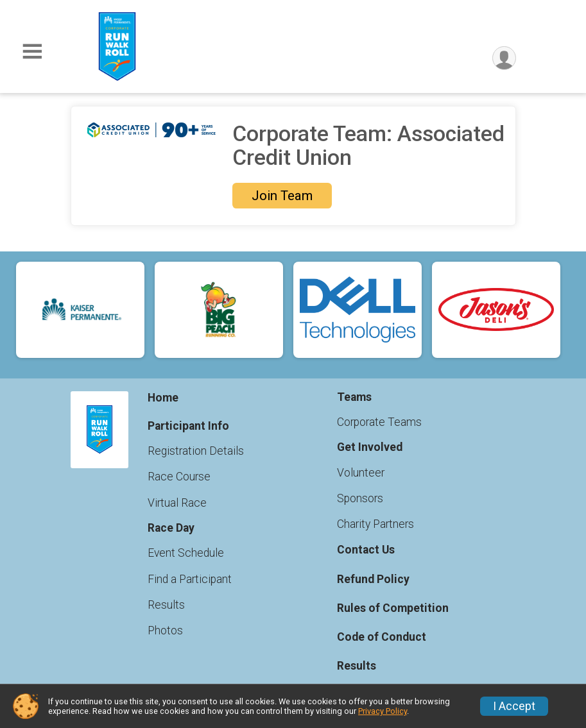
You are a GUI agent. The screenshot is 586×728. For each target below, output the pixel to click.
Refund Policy (373, 579)
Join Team (282, 196)
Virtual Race (177, 503)
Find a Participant (190, 579)
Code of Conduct (382, 637)
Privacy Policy (383, 711)
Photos (165, 631)
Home (163, 398)
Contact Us (366, 550)
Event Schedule (186, 553)
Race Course (179, 477)
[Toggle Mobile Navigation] (32, 52)
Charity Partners (375, 524)
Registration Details (196, 451)
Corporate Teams (379, 422)
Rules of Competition (393, 608)
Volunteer (361, 473)
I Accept (514, 706)
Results (166, 605)
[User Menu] (504, 58)
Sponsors (360, 498)
